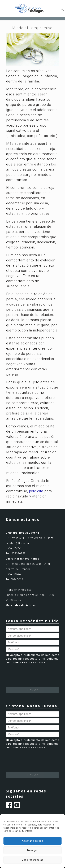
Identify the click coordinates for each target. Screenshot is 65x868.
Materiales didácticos (21, 605)
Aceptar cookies (32, 841)
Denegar (32, 850)
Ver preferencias (33, 860)
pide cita (36, 491)
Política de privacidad (34, 663)
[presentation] (32, 672)
